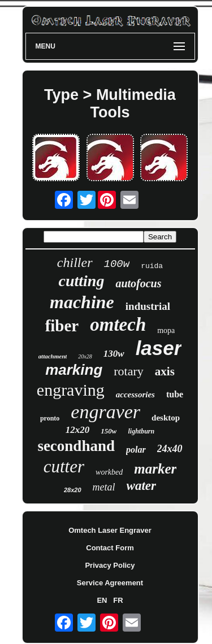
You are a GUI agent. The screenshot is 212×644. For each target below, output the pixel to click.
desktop (166, 418)
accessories (135, 395)
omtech (118, 325)
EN (102, 600)
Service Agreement (110, 583)
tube (175, 394)
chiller (75, 262)
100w (117, 264)
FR (118, 600)
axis (165, 371)
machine (82, 302)
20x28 (85, 356)
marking (74, 370)
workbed (109, 472)
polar (136, 450)
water (141, 486)
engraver (105, 412)
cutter (64, 466)
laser (159, 348)
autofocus (138, 283)
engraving (71, 390)
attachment (53, 356)
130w (114, 354)
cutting (81, 281)
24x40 (170, 449)
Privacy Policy (110, 565)
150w (109, 431)
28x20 (73, 490)
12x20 (78, 430)
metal (104, 487)
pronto (50, 418)
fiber (62, 326)
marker (155, 469)
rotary (129, 371)
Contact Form (110, 548)
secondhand (76, 446)
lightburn (141, 431)
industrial (148, 306)
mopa (166, 330)
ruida (152, 266)
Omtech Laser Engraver (110, 530)
